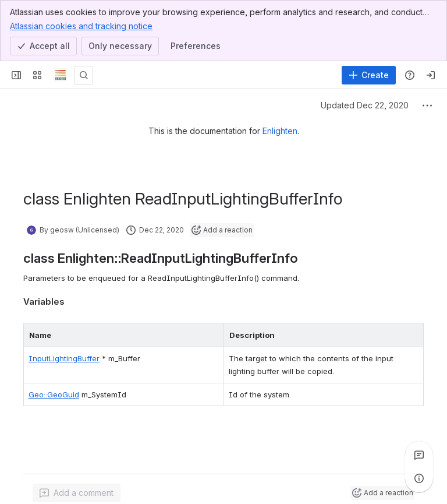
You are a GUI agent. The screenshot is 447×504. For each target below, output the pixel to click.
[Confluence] (61, 75)
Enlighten (280, 131)
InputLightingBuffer (64, 358)
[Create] (369, 75)
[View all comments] (419, 455)
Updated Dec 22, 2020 (365, 105)
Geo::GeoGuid (54, 394)
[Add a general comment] (77, 493)
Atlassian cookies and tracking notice (81, 26)
